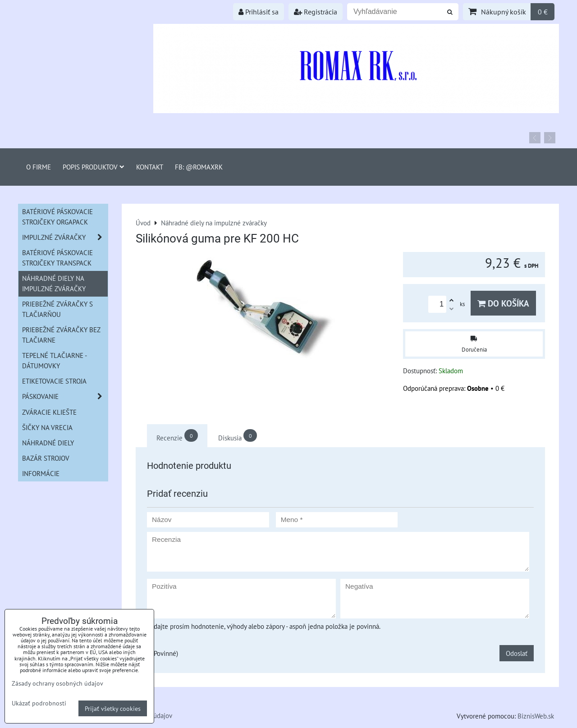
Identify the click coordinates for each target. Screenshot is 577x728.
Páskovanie (65, 396)
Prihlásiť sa (259, 12)
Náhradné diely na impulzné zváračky (54, 283)
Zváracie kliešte (49, 412)
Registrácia (316, 12)
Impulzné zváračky (65, 237)
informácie (41, 473)
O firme (39, 167)
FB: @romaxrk (199, 167)
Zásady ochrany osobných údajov (57, 683)
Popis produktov (94, 167)
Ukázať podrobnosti (39, 703)
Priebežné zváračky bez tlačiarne (61, 335)
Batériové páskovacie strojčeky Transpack (57, 258)
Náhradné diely (48, 443)
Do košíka (503, 303)
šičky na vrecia (47, 427)
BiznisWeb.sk (536, 716)
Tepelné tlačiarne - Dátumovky (55, 360)
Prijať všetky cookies (113, 708)
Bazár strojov (46, 458)
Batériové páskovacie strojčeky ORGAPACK (57, 217)
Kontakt (150, 167)
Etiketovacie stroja (54, 381)
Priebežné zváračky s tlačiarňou (57, 309)
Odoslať (517, 653)
